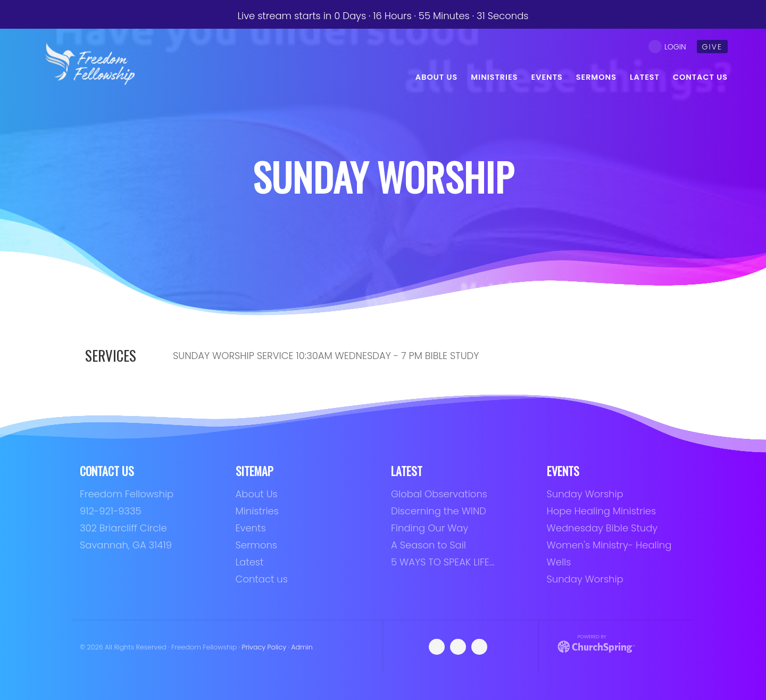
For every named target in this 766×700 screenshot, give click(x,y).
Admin (302, 647)
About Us (257, 494)
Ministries (257, 511)
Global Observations (439, 494)
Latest (250, 562)
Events (251, 528)
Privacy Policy (264, 647)
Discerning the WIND (439, 511)
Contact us (262, 579)
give (712, 47)
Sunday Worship (585, 494)
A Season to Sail (428, 545)
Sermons (257, 545)
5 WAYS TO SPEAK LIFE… (443, 562)
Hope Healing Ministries (602, 511)
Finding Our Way (430, 528)
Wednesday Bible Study (602, 528)
